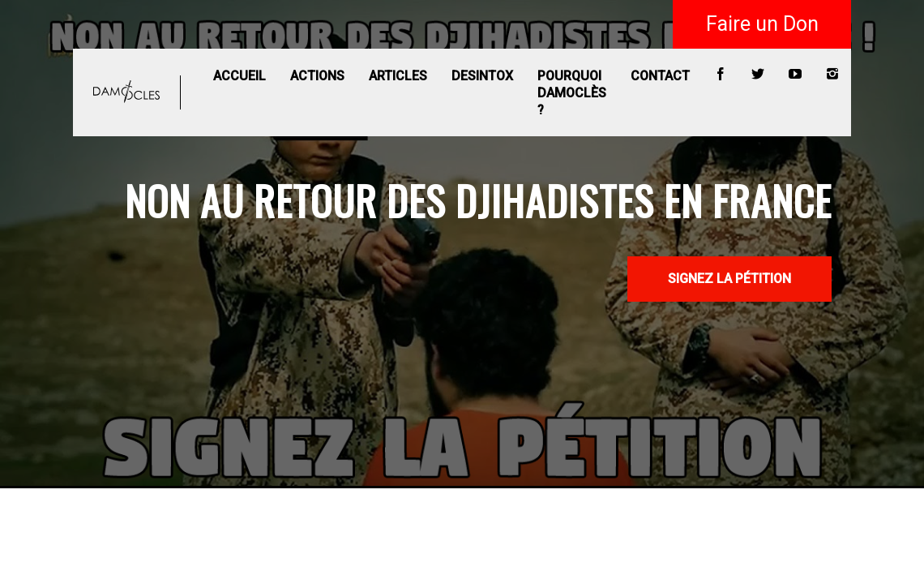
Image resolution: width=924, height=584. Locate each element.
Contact (660, 76)
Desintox (482, 76)
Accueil (240, 76)
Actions (317, 76)
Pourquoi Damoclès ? (572, 93)
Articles (398, 76)
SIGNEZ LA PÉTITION (729, 279)
